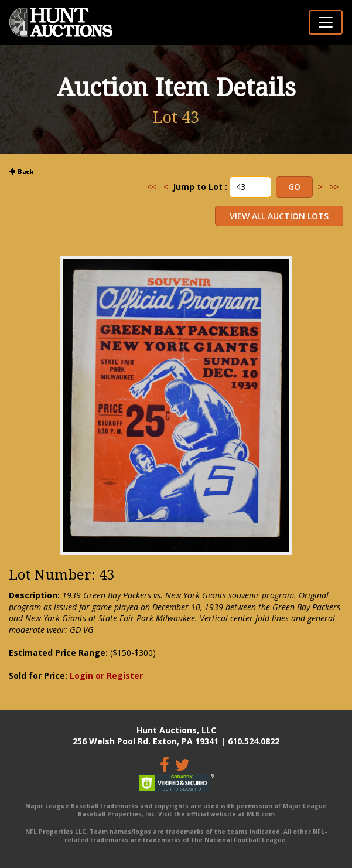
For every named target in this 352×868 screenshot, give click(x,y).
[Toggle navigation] (326, 22)
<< (152, 187)
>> (334, 187)
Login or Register (106, 675)
